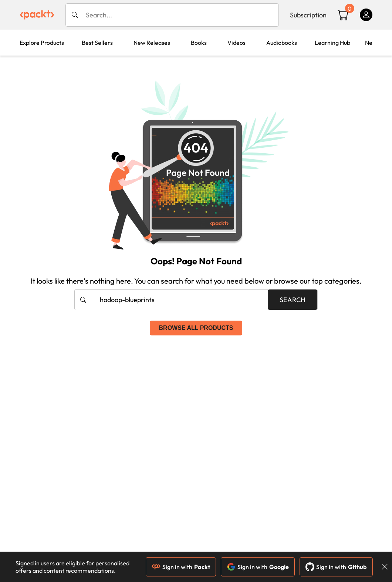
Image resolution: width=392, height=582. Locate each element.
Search (293, 300)
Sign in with (181, 567)
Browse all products (196, 328)
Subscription (308, 15)
